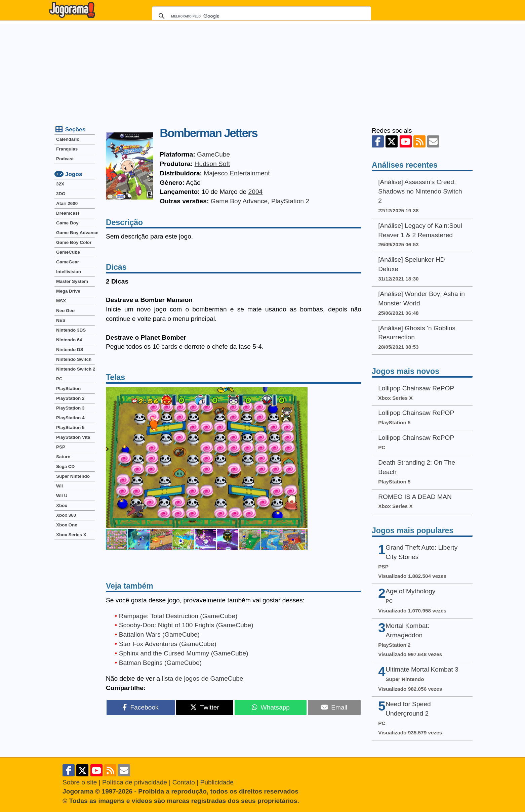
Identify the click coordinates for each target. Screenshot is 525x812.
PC (59, 379)
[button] (301, 458)
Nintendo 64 (69, 340)
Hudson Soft (212, 164)
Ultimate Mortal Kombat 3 (422, 669)
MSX (61, 301)
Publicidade (217, 782)
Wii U (62, 496)
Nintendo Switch (74, 359)
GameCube (213, 154)
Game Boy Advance (239, 201)
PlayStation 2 (290, 201)
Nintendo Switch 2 (75, 369)
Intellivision (69, 272)
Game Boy (67, 223)
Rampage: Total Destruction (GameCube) (178, 616)
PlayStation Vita (73, 437)
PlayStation (68, 389)
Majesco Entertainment (237, 173)
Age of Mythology (410, 591)
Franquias (67, 149)
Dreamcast (68, 213)
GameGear (68, 262)
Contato (184, 782)
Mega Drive (68, 291)
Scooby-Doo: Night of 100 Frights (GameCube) (186, 625)
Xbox (62, 505)
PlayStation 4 (70, 418)
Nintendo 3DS (71, 330)
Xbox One (67, 525)
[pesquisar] (260, 16)
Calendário (68, 139)
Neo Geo (65, 311)
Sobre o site (80, 782)
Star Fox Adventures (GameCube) (168, 644)
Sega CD (65, 466)
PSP (61, 447)
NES (61, 320)
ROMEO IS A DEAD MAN (415, 497)
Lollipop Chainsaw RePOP (416, 388)
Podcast (65, 159)
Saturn (63, 457)
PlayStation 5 (70, 428)
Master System (72, 281)
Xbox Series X (71, 535)
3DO (61, 194)
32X (60, 184)
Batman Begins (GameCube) (160, 663)
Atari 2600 (67, 203)
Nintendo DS (70, 350)
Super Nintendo (73, 476)
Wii (59, 486)
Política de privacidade (135, 782)
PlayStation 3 (70, 408)
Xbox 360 (66, 515)
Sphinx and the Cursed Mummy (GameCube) (184, 653)
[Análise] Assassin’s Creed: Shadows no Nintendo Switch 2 (420, 191)
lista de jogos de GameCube (202, 678)
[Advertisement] (262, 71)
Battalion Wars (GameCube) (159, 634)
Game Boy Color (74, 242)
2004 (256, 192)
